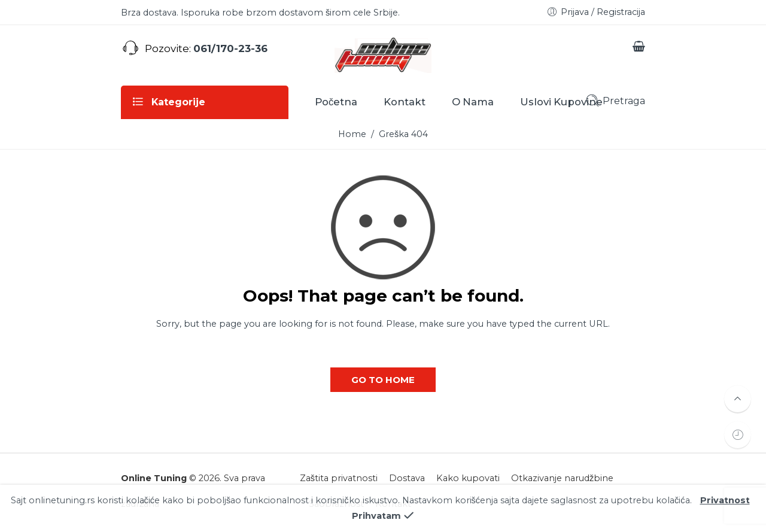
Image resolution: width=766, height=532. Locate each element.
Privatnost (725, 510)
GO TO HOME (383, 380)
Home (352, 134)
